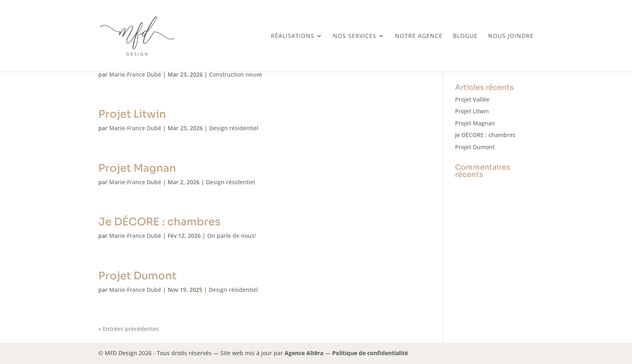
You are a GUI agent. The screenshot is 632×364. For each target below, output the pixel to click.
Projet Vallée (472, 99)
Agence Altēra (304, 353)
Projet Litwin (132, 114)
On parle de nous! (232, 236)
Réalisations (293, 36)
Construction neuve (236, 74)
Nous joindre (511, 36)
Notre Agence (419, 36)
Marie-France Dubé (135, 74)
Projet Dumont (137, 276)
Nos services (355, 36)
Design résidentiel (234, 128)
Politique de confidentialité (370, 353)
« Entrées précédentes (129, 329)
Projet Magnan (137, 168)
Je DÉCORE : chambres (159, 222)
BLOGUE (465, 36)
